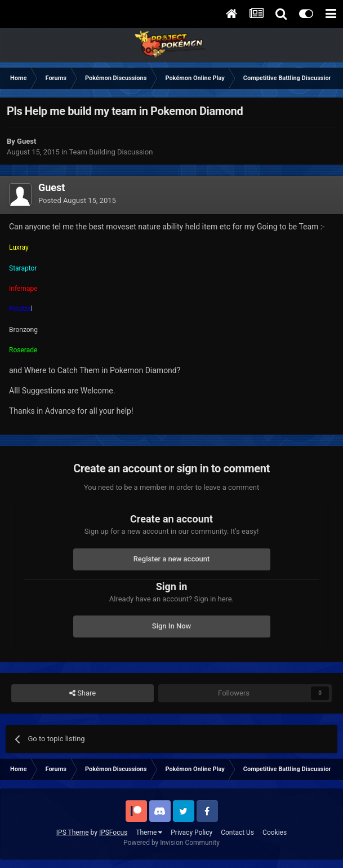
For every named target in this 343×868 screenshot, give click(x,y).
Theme (149, 832)
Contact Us (237, 832)
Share (83, 693)
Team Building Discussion (111, 152)
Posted (77, 200)
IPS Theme (73, 832)
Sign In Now (171, 626)
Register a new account (172, 559)
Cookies (275, 832)
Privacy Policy (191, 832)
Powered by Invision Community (171, 843)
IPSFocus (113, 832)
